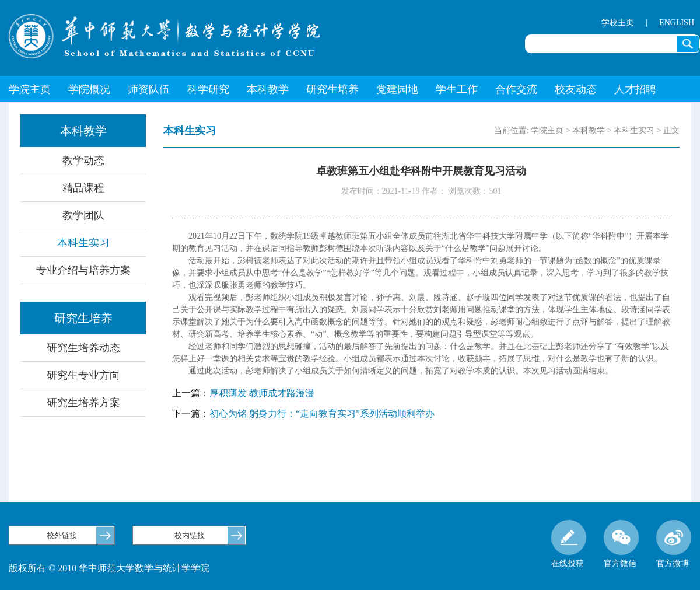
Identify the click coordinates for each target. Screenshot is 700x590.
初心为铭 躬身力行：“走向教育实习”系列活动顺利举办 (322, 413)
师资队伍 (149, 89)
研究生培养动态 (83, 348)
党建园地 (397, 89)
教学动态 (83, 160)
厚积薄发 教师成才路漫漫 (262, 393)
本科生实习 (83, 243)
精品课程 (83, 188)
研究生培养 (332, 89)
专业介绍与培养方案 (83, 270)
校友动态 (576, 89)
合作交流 (516, 89)
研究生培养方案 (83, 403)
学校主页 (618, 22)
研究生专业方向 (83, 375)
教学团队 (83, 215)
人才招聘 (635, 89)
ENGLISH (677, 22)
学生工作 (457, 89)
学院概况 (89, 89)
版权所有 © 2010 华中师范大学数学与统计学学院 (109, 568)
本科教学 (268, 89)
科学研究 (208, 89)
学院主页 (30, 89)
